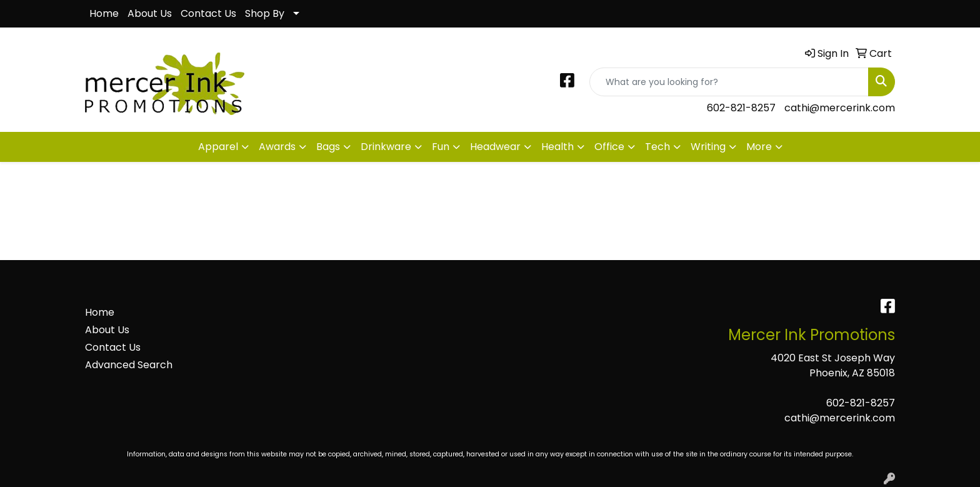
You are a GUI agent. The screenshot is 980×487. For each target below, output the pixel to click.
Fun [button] (441, 147)
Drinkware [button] (386, 147)
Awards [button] (277, 147)
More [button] (759, 147)
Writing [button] (708, 147)
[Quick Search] (729, 82)
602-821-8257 (741, 108)
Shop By (265, 13)
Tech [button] (657, 147)
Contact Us (208, 13)
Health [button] (557, 147)
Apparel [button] (218, 147)
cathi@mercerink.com (840, 108)
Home (104, 13)
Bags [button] (328, 147)
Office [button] (609, 147)
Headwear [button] (495, 147)
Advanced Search (129, 365)
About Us (150, 13)
